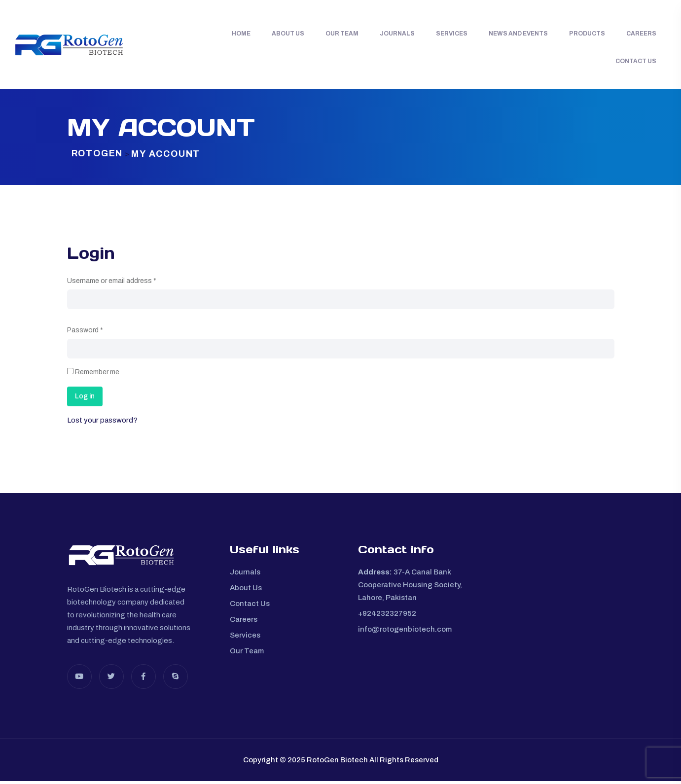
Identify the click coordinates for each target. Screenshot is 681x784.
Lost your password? (102, 423)
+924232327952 (387, 616)
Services (452, 34)
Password (85, 333)
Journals (397, 34)
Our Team (342, 34)
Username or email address (112, 284)
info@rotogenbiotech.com (405, 632)
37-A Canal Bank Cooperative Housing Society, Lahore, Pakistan (410, 588)
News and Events (518, 34)
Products (587, 34)
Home (241, 34)
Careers (641, 34)
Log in (85, 399)
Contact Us (636, 61)
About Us (288, 34)
